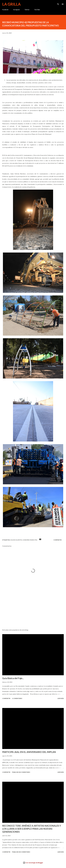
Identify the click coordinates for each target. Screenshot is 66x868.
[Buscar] (58, 3)
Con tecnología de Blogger (33, 863)
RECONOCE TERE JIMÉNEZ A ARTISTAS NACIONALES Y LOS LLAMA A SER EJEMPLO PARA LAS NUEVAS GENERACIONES (32, 829)
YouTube (37, 10)
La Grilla (11, 4)
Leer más (61, 698)
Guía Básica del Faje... (13, 678)
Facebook (5, 10)
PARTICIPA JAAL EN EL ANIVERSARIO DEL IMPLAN (29, 752)
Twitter (27, 10)
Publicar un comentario (21, 772)
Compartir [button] (57, 540)
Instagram (16, 10)
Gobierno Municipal (30, 540)
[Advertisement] (33, 610)
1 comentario (17, 698)
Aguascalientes (16, 540)
